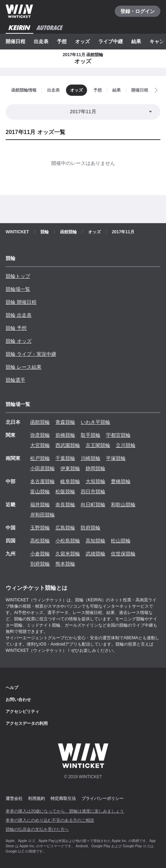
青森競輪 (65, 422)
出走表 (41, 41)
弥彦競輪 (40, 435)
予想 (62, 41)
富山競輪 (40, 492)
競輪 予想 (16, 328)
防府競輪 (91, 528)
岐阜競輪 (70, 481)
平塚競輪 (116, 458)
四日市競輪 (93, 492)
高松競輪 (40, 541)
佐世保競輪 (123, 554)
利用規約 (36, 799)
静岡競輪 (95, 468)
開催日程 (15, 41)
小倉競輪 (40, 554)
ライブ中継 (111, 41)
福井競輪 (40, 505)
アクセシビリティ (22, 712)
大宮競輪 (40, 445)
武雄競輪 (95, 554)
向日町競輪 (93, 505)
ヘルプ (12, 688)
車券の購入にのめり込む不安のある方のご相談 (50, 820)
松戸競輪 (40, 458)
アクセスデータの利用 (27, 723)
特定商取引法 (63, 799)
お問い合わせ (18, 700)
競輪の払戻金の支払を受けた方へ (37, 829)
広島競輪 (65, 528)
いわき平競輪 (95, 422)
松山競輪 (121, 541)
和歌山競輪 (123, 505)
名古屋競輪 (42, 481)
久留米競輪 (68, 554)
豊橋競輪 (121, 481)
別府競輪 (40, 564)
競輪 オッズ (19, 341)
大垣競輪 (95, 481)
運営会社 (14, 799)
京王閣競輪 (98, 445)
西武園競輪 (68, 445)
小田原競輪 (42, 468)
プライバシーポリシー (102, 799)
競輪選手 (15, 380)
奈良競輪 (65, 505)
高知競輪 (95, 541)
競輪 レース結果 (24, 367)
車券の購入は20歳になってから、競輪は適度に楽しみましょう (65, 811)
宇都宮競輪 (118, 435)
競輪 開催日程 (21, 302)
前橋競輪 (65, 435)
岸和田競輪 (42, 515)
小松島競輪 (68, 541)
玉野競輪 (40, 528)
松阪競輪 (65, 492)
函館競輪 (40, 422)
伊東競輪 (70, 468)
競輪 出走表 (19, 315)
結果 (136, 41)
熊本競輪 (65, 564)
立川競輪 (126, 445)
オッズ (82, 41)
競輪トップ (18, 276)
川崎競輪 (91, 458)
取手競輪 (91, 435)
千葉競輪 (65, 458)
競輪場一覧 (18, 289)
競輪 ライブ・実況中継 (31, 354)
